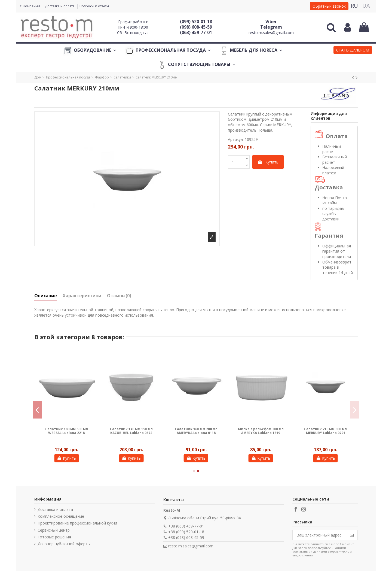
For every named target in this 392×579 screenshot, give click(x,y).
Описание (46, 296)
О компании (30, 6)
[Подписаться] (352, 535)
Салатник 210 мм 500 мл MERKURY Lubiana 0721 (325, 431)
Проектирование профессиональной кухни (77, 523)
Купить (268, 162)
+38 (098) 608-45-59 (186, 537)
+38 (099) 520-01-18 (186, 532)
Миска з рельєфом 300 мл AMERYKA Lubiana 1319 (261, 431)
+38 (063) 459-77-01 (186, 526)
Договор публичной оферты (64, 544)
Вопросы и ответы (94, 6)
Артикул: (236, 139)
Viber (271, 22)
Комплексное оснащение (61, 516)
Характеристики (82, 296)
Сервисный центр (54, 530)
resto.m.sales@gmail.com (271, 33)
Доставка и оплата (60, 6)
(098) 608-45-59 (196, 27)
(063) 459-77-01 (196, 32)
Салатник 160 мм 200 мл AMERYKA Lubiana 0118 (196, 431)
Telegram (271, 27)
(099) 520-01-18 (196, 22)
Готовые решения (54, 537)
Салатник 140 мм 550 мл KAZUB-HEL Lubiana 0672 (131, 431)
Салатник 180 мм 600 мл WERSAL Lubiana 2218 (67, 431)
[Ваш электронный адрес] (319, 535)
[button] (353, 51)
